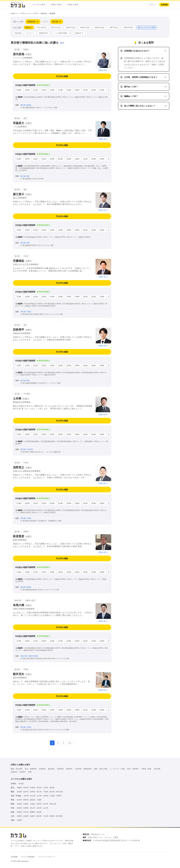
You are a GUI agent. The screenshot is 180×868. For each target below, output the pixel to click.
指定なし (29, 27)
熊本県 (39, 816)
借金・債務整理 (31, 769)
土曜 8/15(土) (114, 27)
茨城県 (19, 792)
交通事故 (42, 769)
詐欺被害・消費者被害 (83, 769)
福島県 (52, 788)
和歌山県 (53, 804)
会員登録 (164, 5)
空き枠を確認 (62, 76)
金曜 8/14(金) (99, 27)
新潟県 (26, 796)
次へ (70, 743)
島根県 (26, 808)
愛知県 (32, 800)
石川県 (39, 796)
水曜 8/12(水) (71, 27)
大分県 (46, 816)
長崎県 (32, 816)
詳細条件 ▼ (79, 33)
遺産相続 (51, 769)
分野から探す (56, 5)
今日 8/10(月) (42, 27)
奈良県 (46, 804)
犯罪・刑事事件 (133, 769)
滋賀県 (19, 804)
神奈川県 (59, 792)
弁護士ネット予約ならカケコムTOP (24, 13)
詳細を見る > (103, 70)
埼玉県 (39, 792)
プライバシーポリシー (47, 857)
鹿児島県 (59, 816)
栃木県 (26, 792)
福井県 (46, 796)
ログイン (153, 5)
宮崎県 (52, 816)
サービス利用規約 (28, 857)
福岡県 (19, 816)
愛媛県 (32, 812)
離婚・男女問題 (17, 769)
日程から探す (72, 5)
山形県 (46, 788)
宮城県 (32, 788)
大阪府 (32, 804)
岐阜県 (19, 800)
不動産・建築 (146, 769)
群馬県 (32, 792)
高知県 (39, 812)
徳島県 (19, 812)
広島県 (39, 808)
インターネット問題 (117, 769)
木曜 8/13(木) (85, 27)
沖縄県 (19, 820)
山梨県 (52, 796)
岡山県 (32, 808)
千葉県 (46, 792)
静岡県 (26, 800)
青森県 (19, 788)
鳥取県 (19, 808)
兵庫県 (39, 804)
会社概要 (14, 857)
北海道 (21, 784)
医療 (30, 772)
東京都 (52, 792)
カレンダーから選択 (147, 27)
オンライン (30, 33)
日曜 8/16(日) (128, 27)
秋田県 (39, 788)
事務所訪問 (43, 33)
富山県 (33, 796)
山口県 (46, 808)
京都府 (26, 804)
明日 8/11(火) (56, 27)
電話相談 (18, 33)
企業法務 (157, 769)
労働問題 (60, 769)
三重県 (39, 800)
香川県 (26, 812)
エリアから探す (38, 5)
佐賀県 (26, 816)
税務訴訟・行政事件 (18, 772)
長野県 (59, 796)
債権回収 (44, 13)
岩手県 (26, 788)
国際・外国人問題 (101, 769)
